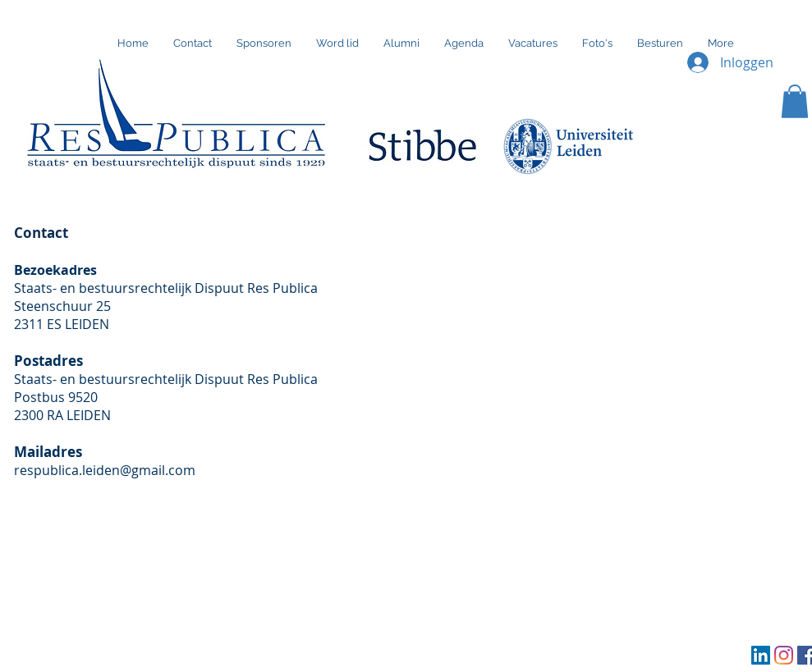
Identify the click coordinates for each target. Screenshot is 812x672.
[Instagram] (784, 655)
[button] (795, 101)
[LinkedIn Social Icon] (761, 655)
